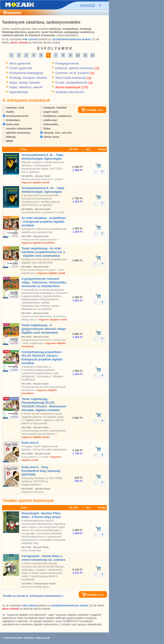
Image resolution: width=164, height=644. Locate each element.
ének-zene (11, 124)
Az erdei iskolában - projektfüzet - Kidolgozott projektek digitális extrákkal (44, 222)
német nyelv (50, 137)
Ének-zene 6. (30, 443)
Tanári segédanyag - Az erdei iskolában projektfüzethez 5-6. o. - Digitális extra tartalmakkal (44, 252)
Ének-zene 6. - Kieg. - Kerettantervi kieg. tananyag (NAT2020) (41, 471)
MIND (8, 141)
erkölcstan (49, 120)
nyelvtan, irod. (14, 108)
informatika (49, 124)
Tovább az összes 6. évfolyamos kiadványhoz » (33, 596)
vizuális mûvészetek (17, 129)
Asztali (46, 638)
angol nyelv (49, 112)
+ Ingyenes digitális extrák (50, 273)
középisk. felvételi (53, 108)
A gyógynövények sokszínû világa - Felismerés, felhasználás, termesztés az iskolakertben (44, 282)
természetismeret (16, 116)
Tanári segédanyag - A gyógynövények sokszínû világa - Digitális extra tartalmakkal (44, 329)
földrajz (9, 137)
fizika (45, 129)
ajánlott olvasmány (17, 133)
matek (8, 112)
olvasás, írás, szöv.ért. (56, 133)
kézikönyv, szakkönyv (56, 116)
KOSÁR (88, 110)
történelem (11, 120)
